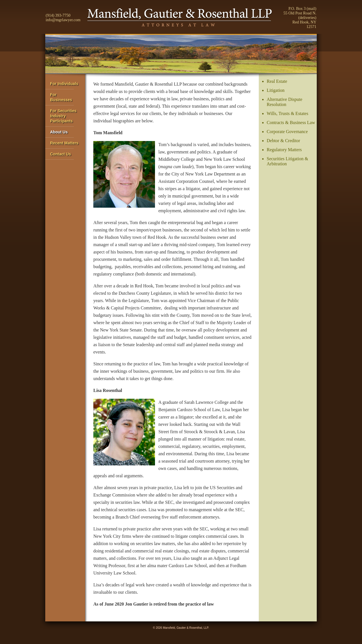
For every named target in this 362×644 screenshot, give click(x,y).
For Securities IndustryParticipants (63, 116)
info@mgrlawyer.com (63, 20)
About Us (59, 132)
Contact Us (61, 154)
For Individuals (64, 84)
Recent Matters (64, 143)
